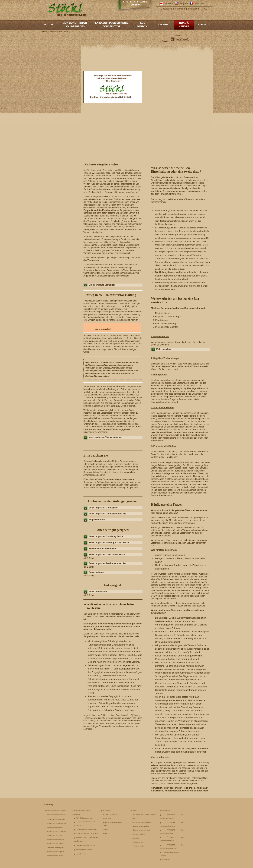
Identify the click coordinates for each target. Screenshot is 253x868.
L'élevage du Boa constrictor (86, 845)
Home (45, 32)
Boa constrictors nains (55, 856)
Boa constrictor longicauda (56, 823)
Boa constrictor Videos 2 (142, 830)
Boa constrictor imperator (56, 819)
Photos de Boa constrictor (142, 822)
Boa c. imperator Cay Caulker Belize (107, 555)
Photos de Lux (138, 842)
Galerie (163, 24)
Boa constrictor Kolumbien (102, 549)
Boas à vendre (184, 25)
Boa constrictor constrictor (56, 815)
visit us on (180, 35)
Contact (204, 24)
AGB (205, 9)
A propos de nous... (111, 814)
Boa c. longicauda (98, 592)
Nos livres (108, 819)
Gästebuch (166, 9)
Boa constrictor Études (84, 850)
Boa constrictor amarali (55, 828)
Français (199, 3)
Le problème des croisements (86, 830)
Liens (106, 830)
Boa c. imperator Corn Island (103, 508)
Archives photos (139, 846)
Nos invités (166, 860)
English (184, 3)
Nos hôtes (137, 838)
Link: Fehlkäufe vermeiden (102, 285)
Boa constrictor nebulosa (56, 844)
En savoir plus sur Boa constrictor (112, 25)
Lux (106, 834)
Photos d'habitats (139, 834)
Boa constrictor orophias (56, 852)
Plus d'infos (142, 25)
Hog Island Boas (97, 520)
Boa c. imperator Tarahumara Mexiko (107, 563)
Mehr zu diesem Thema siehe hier (106, 437)
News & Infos (80, 854)
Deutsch (168, 3)
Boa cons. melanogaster (56, 848)
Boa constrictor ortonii (55, 835)
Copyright (180, 9)
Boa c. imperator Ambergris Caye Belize (109, 543)
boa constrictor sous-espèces (75, 25)
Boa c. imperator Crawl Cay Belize (106, 536)
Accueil (49, 24)
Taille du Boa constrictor (84, 818)
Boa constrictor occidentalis (57, 832)
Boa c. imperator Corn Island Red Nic (107, 514)
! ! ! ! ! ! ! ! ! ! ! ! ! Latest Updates (135, 3)
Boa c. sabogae (96, 572)
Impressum (194, 9)
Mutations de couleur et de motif (87, 834)
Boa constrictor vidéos (141, 826)
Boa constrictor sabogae (56, 840)
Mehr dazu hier (164, 349)
